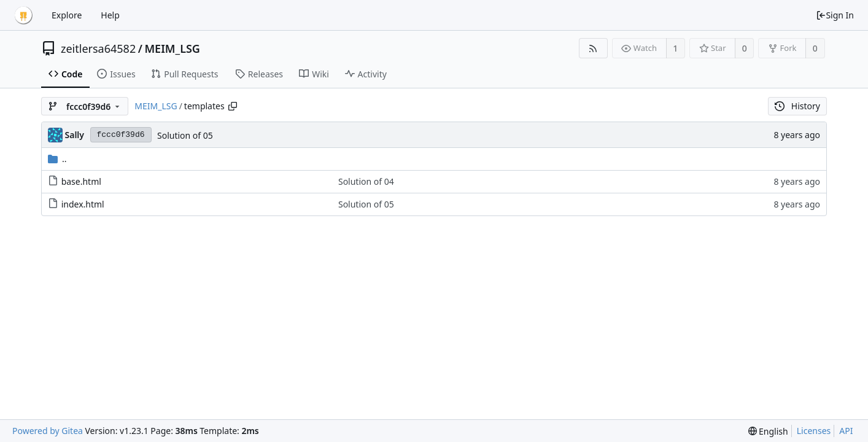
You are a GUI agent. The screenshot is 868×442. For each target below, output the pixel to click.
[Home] (23, 15)
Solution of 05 (185, 135)
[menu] (768, 431)
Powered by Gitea (48, 431)
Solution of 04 (366, 181)
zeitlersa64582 (98, 48)
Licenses (814, 431)
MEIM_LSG (172, 48)
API (846, 431)
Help (110, 15)
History (797, 106)
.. (57, 159)
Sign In (835, 15)
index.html (83, 204)
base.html (81, 181)
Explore (67, 15)
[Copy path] (233, 106)
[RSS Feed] (593, 48)
